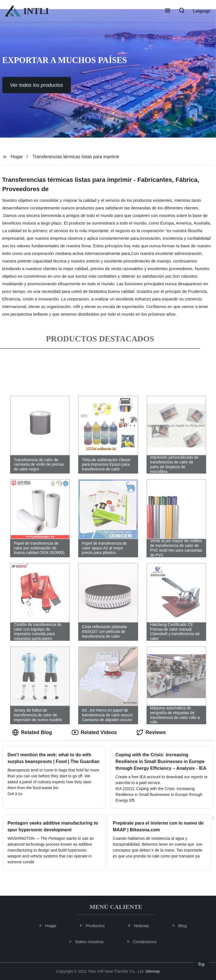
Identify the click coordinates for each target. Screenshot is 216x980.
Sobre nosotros (92, 941)
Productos (98, 926)
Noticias (144, 926)
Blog (185, 926)
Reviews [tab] (151, 732)
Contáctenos (147, 941)
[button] (168, 11)
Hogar (17, 157)
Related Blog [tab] (32, 732)
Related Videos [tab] (94, 732)
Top (201, 963)
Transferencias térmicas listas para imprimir (76, 157)
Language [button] (202, 11)
